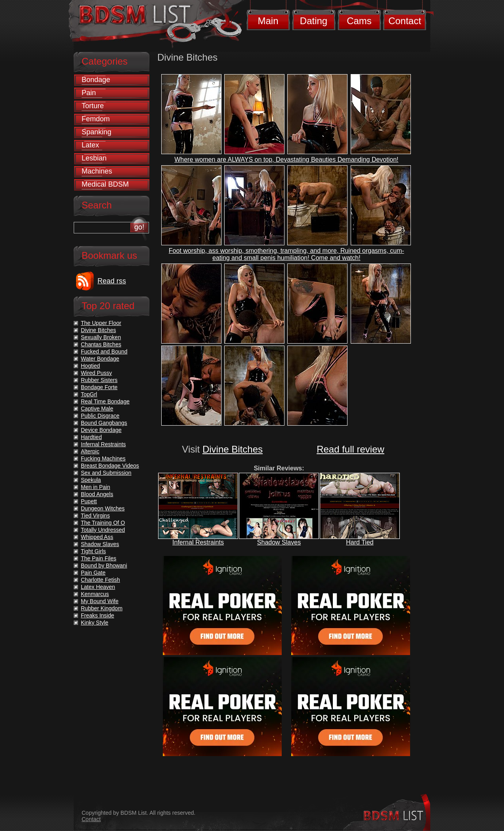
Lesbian (94, 158)
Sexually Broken (101, 337)
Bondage (96, 80)
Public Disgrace (100, 416)
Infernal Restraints (198, 542)
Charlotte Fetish (100, 580)
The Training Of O (103, 523)
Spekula (91, 480)
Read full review (350, 449)
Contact (405, 21)
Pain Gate (93, 573)
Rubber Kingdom (102, 608)
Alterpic (90, 451)
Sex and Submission (106, 473)
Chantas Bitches (101, 344)
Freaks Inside (97, 615)
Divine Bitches (233, 449)
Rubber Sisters (99, 380)
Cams (359, 21)
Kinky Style (94, 623)
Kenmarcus (95, 594)
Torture (93, 106)
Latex (90, 145)
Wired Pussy (96, 373)
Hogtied (90, 366)
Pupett (89, 501)
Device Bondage (101, 430)
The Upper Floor (101, 323)
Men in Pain (95, 487)
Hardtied (91, 437)
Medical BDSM (105, 184)
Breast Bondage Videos (110, 466)
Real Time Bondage (105, 401)
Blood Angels (97, 494)
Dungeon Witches (103, 508)
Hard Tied (360, 542)
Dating (314, 21)
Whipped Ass (97, 537)
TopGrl (89, 394)
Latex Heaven (98, 587)
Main (268, 21)
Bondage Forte (99, 387)
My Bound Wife (100, 601)
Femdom (96, 119)
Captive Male (97, 409)
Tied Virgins (95, 516)
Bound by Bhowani (104, 565)
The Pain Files (98, 558)
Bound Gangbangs (104, 423)
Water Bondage (100, 359)
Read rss (112, 281)
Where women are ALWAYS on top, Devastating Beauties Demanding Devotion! (286, 160)
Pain (89, 93)
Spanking (96, 132)
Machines (97, 171)
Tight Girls (93, 551)
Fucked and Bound (104, 352)
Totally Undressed (103, 530)
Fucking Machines (103, 458)
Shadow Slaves (279, 542)
